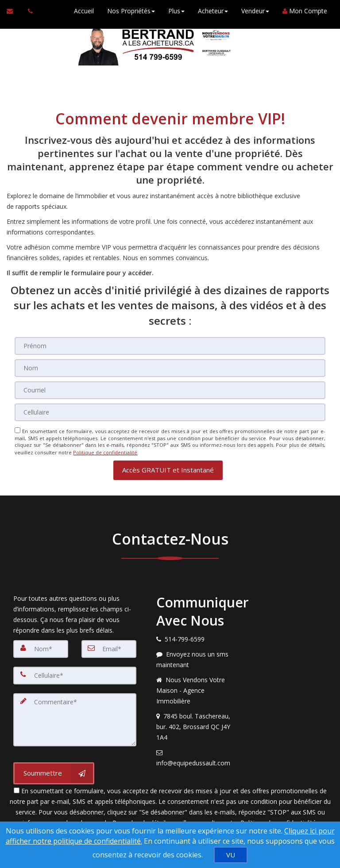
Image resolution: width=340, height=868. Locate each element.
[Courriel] (170, 390)
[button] (168, 470)
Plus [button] (176, 11)
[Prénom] (170, 346)
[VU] (231, 855)
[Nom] (170, 368)
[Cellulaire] (170, 412)
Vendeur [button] (255, 11)
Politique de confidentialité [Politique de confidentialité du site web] (105, 452)
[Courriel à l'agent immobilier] (14, 11)
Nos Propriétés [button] (131, 11)
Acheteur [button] (212, 11)
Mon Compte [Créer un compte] (304, 11)
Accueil (83, 11)
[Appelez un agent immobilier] (28, 11)
